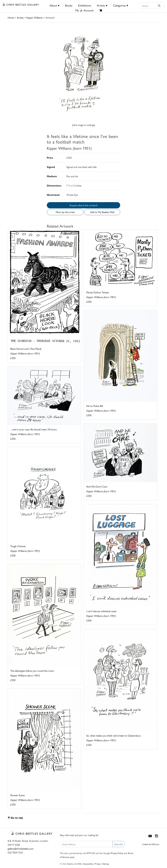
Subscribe (118, 844)
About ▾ (54, 5)
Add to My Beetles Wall (102, 212)
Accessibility (88, 864)
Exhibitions (85, 5)
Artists (20, 18)
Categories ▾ (121, 5)
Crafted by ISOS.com (151, 844)
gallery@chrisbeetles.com (21, 849)
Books (69, 5)
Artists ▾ (102, 5)
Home (11, 18)
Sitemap (106, 864)
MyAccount (84, 10)
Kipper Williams (35, 18)
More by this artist (65, 212)
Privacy (98, 864)
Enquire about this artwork (84, 205)
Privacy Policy (117, 853)
